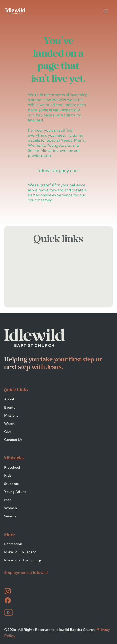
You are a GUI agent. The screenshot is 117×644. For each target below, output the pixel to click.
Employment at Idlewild (26, 572)
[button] (106, 11)
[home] (15, 11)
